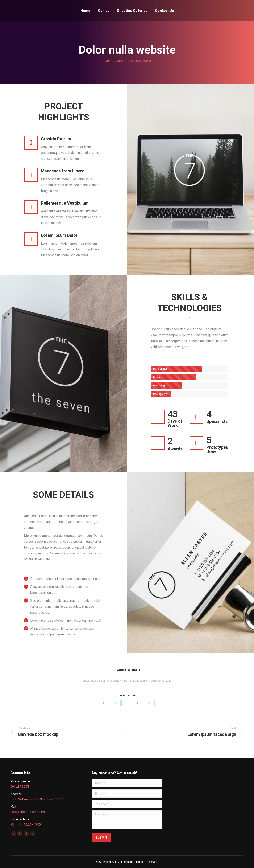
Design (101, 681)
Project (119, 61)
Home (106, 61)
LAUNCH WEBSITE (127, 670)
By (136, 681)
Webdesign (114, 681)
